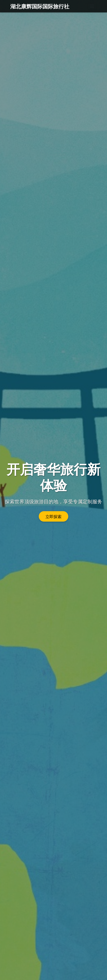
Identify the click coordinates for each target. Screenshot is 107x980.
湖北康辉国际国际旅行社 (40, 6)
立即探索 (53, 516)
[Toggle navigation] (92, 6)
